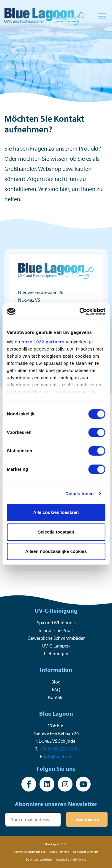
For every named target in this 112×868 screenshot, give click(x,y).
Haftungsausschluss (86, 852)
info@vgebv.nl (58, 756)
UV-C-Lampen (56, 646)
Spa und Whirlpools (56, 623)
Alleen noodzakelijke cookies (56, 551)
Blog (56, 682)
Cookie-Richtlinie (59, 852)
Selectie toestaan (56, 532)
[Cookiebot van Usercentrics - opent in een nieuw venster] (80, 312)
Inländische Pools (56, 630)
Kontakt (56, 697)
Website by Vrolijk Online (71, 860)
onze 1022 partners (43, 342)
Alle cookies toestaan (56, 512)
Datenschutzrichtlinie (39, 860)
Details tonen (79, 494)
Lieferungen (56, 653)
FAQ (56, 689)
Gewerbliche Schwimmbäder (56, 638)
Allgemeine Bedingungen (30, 852)
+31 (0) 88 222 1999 (58, 749)
